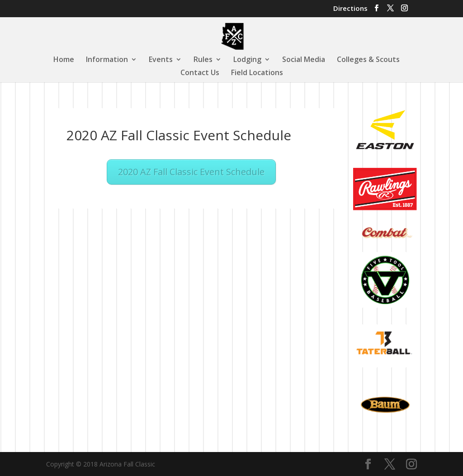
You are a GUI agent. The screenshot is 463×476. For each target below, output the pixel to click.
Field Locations (257, 73)
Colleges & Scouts (368, 60)
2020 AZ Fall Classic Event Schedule (191, 172)
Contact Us (200, 73)
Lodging (247, 60)
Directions (350, 9)
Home (64, 60)
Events (161, 60)
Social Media (304, 60)
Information (107, 60)
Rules (203, 60)
